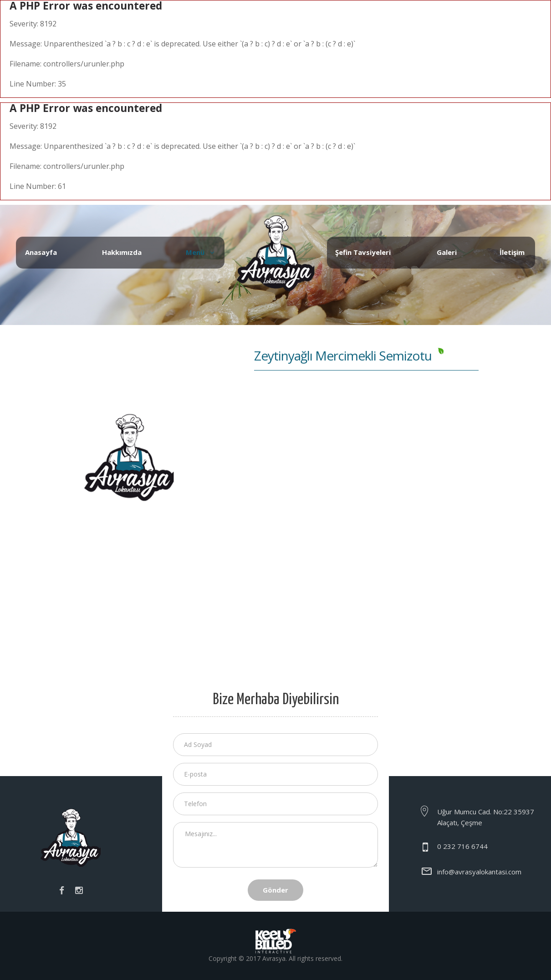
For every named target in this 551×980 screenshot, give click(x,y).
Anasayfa (41, 252)
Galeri (447, 252)
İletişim (512, 252)
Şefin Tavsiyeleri (363, 252)
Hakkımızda (122, 252)
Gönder (275, 890)
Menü (195, 252)
